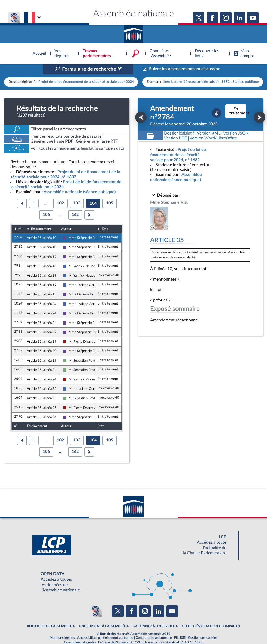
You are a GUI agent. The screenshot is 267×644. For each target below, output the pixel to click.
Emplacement (41, 218)
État (105, 218)
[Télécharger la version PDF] (216, 102)
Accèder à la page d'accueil (133, 32)
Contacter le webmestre (154, 627)
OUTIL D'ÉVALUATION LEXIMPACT (210, 615)
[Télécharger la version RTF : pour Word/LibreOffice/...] (214, 127)
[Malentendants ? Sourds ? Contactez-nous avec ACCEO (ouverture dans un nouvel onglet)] (95, 600)
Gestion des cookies (203, 627)
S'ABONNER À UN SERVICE (154, 615)
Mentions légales (62, 627)
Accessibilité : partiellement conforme (105, 627)
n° (20, 218)
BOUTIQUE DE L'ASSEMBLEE (49, 615)
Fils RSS (180, 627)
